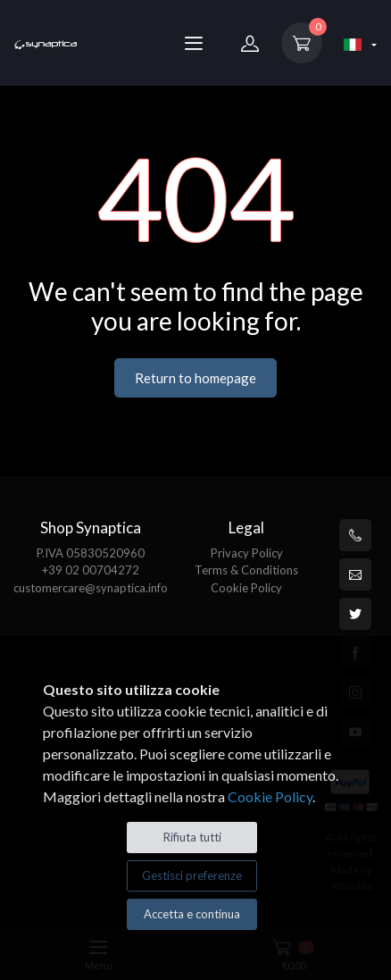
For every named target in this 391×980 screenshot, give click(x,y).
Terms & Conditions (246, 570)
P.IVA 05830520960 (91, 553)
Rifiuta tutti (192, 837)
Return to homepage (195, 378)
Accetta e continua (192, 914)
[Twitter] (355, 614)
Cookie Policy (246, 588)
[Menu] (194, 43)
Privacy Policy (247, 553)
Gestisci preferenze (192, 875)
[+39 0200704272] (355, 535)
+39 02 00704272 (91, 570)
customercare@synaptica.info (91, 588)
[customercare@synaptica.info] (355, 574)
